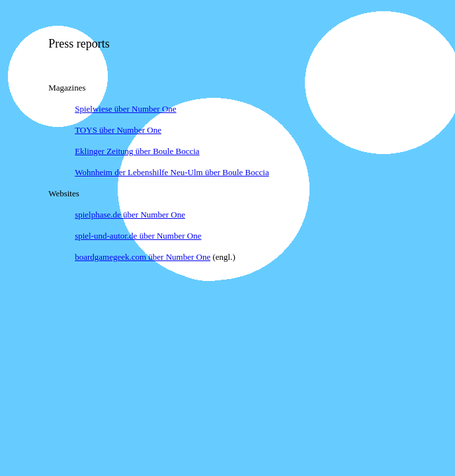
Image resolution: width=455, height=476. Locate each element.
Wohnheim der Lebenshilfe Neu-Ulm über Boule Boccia (172, 172)
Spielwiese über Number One (125, 109)
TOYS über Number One (118, 130)
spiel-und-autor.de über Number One (138, 236)
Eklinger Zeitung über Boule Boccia (137, 151)
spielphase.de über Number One (130, 215)
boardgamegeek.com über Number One (143, 257)
